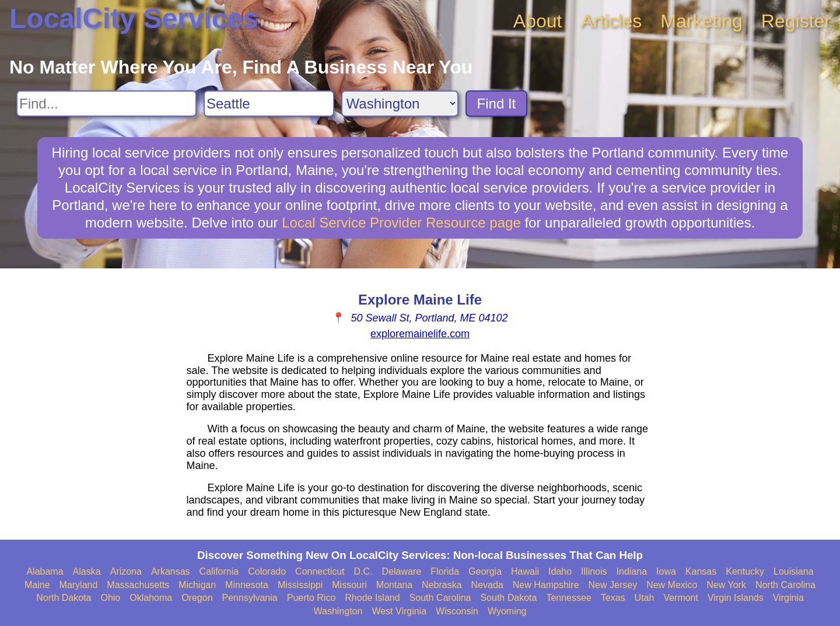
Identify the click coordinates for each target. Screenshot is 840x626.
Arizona (126, 571)
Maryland (79, 585)
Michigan (197, 585)
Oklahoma (151, 598)
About (538, 21)
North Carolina (785, 585)
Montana (394, 585)
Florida (445, 571)
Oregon (197, 598)
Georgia (485, 571)
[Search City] (269, 104)
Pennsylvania (250, 598)
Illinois (594, 571)
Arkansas (171, 571)
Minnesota (247, 585)
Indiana (632, 571)
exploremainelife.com (420, 334)
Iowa (666, 571)
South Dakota (508, 598)
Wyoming (507, 611)
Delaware (402, 571)
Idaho (560, 571)
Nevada (487, 585)
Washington (338, 611)
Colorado (267, 571)
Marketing (701, 21)
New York (726, 585)
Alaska (87, 571)
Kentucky (745, 571)
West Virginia (399, 611)
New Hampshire (546, 585)
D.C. (363, 571)
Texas (613, 598)
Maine (37, 585)
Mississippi (300, 585)
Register (796, 21)
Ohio (110, 598)
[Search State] (400, 104)
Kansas (701, 571)
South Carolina (440, 598)
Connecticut (320, 571)
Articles (611, 21)
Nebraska (442, 585)
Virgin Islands (736, 598)
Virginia (788, 598)
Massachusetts (138, 585)
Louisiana (794, 571)
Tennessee (568, 598)
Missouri (349, 585)
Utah (645, 598)
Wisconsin (457, 611)
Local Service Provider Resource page (401, 223)
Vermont (681, 598)
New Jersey (613, 585)
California (219, 571)
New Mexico (672, 585)
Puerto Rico (311, 598)
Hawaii (525, 571)
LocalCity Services (134, 18)
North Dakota (64, 598)
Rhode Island (372, 598)
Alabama (45, 571)
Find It (497, 104)
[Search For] (106, 104)
